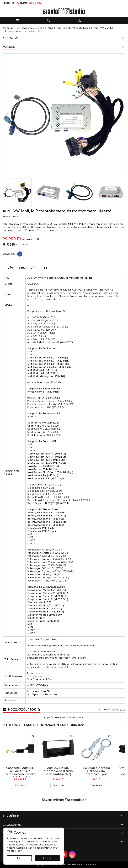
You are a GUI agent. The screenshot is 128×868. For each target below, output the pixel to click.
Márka (6, 217)
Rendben (48, 858)
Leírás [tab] (8, 268)
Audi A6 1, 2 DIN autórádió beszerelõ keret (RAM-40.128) (58, 771)
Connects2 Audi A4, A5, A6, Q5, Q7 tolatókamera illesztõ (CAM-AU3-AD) (20, 773)
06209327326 (36, 3)
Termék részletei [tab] (32, 268)
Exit (19, 858)
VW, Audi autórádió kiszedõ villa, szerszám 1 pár (96, 771)
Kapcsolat (8, 3)
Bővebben (21, 785)
